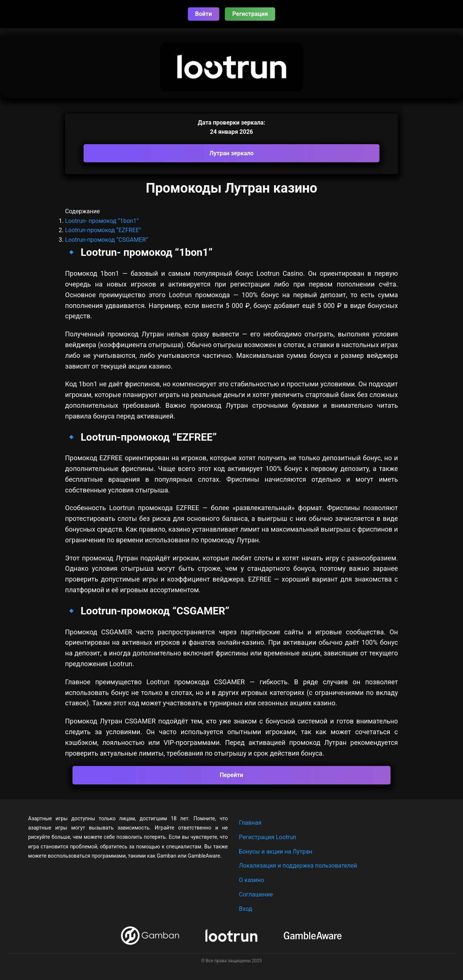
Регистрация (250, 14)
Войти (204, 14)
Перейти (231, 775)
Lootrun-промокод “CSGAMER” (107, 240)
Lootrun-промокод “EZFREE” (103, 230)
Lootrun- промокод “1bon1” (102, 221)
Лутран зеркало (231, 153)
